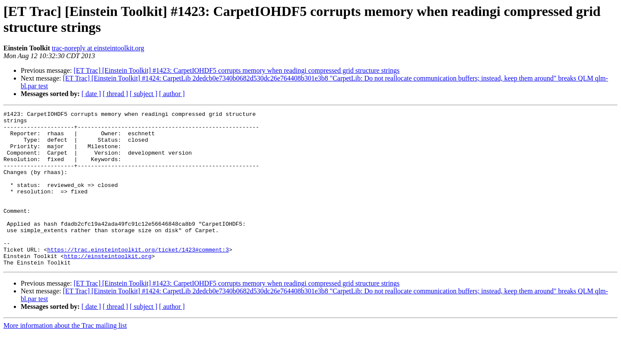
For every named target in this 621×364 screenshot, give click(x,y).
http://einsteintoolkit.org (108, 286)
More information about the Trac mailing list (65, 356)
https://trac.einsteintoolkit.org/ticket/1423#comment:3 (138, 278)
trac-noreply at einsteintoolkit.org (98, 48)
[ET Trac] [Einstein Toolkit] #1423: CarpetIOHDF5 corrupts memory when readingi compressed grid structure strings (237, 70)
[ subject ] (144, 94)
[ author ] (172, 94)
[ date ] (91, 94)
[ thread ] (115, 94)
